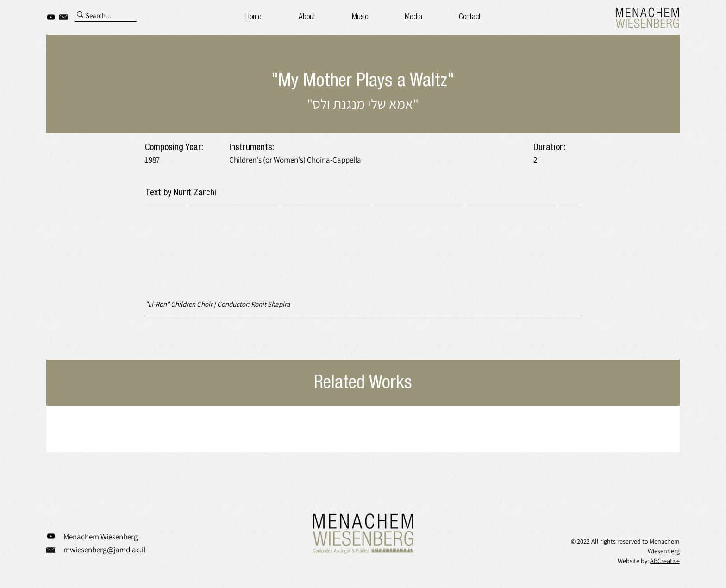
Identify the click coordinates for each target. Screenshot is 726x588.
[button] (414, 17)
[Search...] (101, 16)
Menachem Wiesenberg (101, 537)
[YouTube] (51, 17)
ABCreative (665, 561)
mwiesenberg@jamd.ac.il (104, 550)
